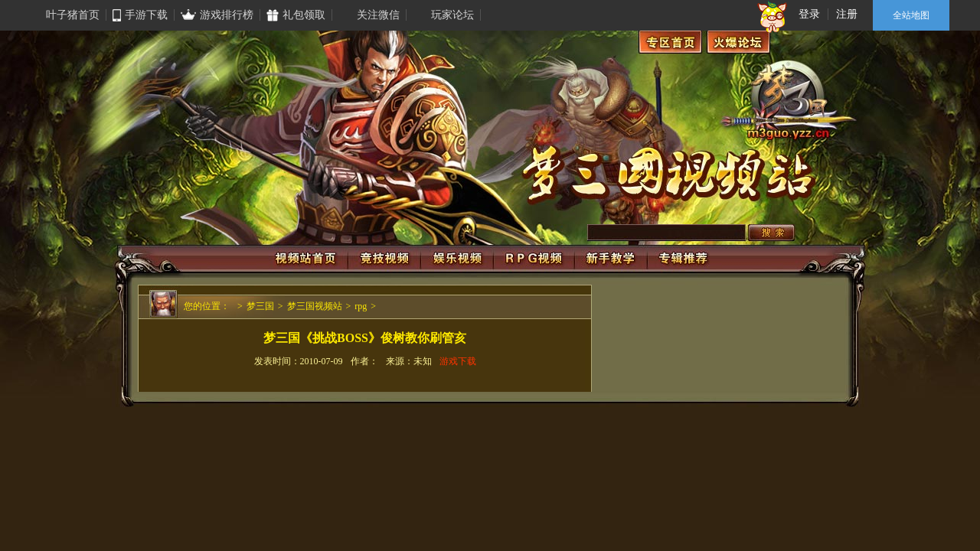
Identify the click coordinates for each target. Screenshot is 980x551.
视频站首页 (307, 259)
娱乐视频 (457, 259)
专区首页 (670, 42)
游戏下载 (458, 361)
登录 (809, 14)
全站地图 (911, 15)
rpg (361, 306)
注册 (847, 14)
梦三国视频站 (315, 306)
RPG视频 (534, 259)
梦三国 (260, 306)
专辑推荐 (684, 259)
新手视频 (611, 259)
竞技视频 (384, 259)
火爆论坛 (738, 42)
